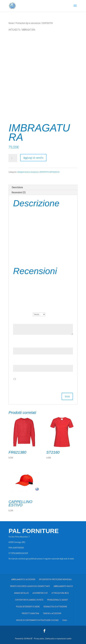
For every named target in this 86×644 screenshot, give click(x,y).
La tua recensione (23, 321)
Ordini (65, 620)
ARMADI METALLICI (21, 593)
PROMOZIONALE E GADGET (58, 600)
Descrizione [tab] (17, 187)
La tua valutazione (23, 314)
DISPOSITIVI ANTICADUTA (50, 172)
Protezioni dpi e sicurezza (28, 23)
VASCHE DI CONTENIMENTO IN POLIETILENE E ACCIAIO (37, 620)
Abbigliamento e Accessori (28, 172)
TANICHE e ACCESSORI (52, 613)
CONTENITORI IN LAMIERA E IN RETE (29, 600)
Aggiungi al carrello (33, 158)
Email (17, 362)
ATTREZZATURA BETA (60, 593)
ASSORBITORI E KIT (40, 593)
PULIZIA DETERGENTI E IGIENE (28, 607)
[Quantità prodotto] (13, 158)
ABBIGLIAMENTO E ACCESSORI (23, 579)
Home (11, 23)
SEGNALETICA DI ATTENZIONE (55, 607)
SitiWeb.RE (28, 639)
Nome (17, 344)
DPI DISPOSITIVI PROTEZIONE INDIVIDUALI (55, 579)
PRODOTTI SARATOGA (30, 613)
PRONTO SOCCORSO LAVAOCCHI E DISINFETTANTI (30, 586)
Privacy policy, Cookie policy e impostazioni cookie (52, 639)
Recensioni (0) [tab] (19, 192)
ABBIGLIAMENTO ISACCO (63, 586)
